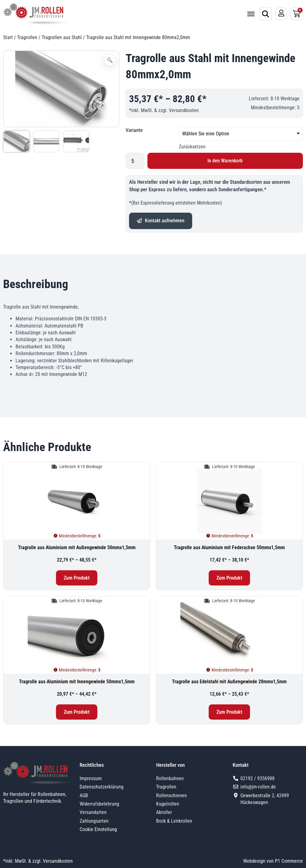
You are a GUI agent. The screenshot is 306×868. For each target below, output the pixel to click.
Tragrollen (27, 37)
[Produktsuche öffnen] (266, 14)
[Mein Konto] (281, 13)
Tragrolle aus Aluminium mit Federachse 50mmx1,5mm (229, 547)
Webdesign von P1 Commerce (273, 861)
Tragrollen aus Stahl (62, 37)
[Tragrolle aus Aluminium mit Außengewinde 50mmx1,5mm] (77, 501)
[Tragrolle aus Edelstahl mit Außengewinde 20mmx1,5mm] (229, 635)
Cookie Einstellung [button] (98, 829)
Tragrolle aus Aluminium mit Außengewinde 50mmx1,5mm (77, 547)
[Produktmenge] (135, 161)
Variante (134, 130)
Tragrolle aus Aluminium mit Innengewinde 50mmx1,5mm (77, 682)
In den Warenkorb (225, 161)
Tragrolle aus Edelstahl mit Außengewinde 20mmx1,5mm (229, 682)
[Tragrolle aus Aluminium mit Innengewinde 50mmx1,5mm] (77, 635)
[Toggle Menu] (251, 14)
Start (8, 37)
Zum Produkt (77, 578)
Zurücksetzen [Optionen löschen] (192, 147)
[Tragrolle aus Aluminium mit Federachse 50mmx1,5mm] (229, 501)
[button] (110, 60)
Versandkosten (184, 110)
